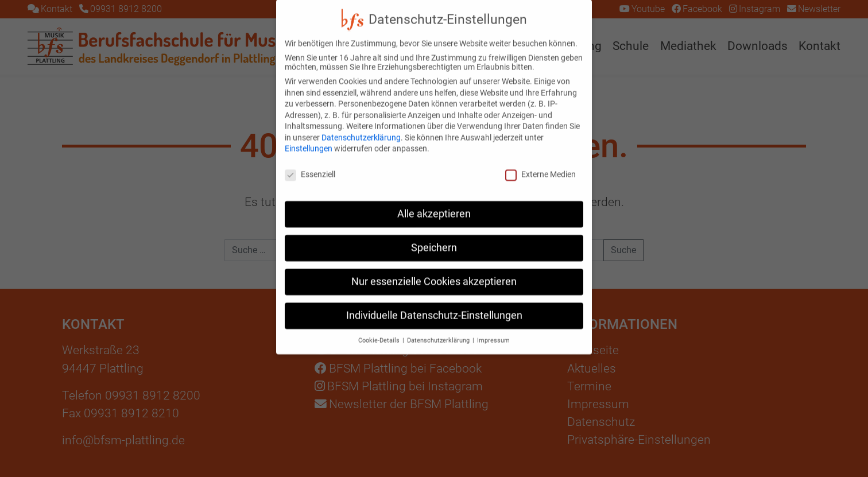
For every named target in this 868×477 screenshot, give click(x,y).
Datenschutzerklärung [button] (439, 330)
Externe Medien (540, 164)
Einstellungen (309, 139)
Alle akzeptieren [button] (434, 204)
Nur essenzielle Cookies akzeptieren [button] (434, 272)
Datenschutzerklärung (361, 127)
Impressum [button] (493, 330)
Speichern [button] (434, 238)
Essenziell (310, 164)
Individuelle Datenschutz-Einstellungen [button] (434, 305)
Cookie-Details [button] (380, 330)
